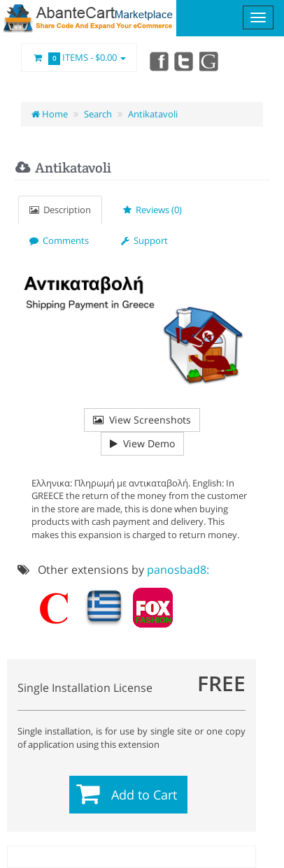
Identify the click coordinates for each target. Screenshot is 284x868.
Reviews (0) (152, 210)
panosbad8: (178, 570)
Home (50, 114)
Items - (79, 58)
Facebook (158, 61)
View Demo (142, 443)
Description (60, 210)
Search (98, 114)
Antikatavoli (153, 114)
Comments (59, 240)
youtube (210, 61)
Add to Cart (144, 795)
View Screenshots (142, 420)
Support (144, 240)
